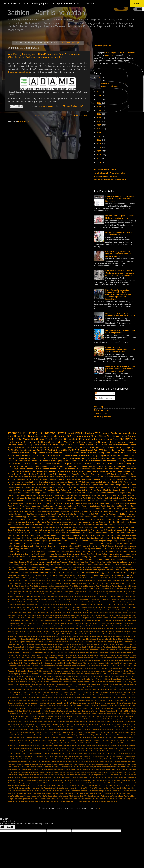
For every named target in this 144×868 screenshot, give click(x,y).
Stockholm (79, 769)
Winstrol (41, 796)
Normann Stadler (110, 433)
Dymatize (128, 538)
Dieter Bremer (72, 631)
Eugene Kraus (13, 642)
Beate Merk (18, 597)
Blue (88, 599)
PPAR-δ (122, 737)
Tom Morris (101, 780)
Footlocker (94, 644)
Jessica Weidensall (74, 679)
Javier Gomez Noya (83, 442)
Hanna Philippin (56, 466)
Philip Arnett (65, 743)
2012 (99, 129)
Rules (121, 464)
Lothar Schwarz (13, 708)
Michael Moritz (111, 724)
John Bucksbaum (102, 682)
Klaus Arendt (34, 554)
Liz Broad (79, 706)
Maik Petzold (58, 453)
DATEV (93, 535)
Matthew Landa (19, 719)
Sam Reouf (105, 756)
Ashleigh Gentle (127, 591)
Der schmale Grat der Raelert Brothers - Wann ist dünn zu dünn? (120, 315)
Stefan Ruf (108, 767)
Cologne (85, 618)
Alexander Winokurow (36, 583)
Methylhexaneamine (118, 722)
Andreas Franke (13, 589)
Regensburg (131, 461)
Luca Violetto (24, 708)
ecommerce (41, 801)
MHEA (66, 517)
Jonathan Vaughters (61, 684)
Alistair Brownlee (29, 436)
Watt (122, 791)
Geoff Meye (90, 652)
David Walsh (42, 538)
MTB (71, 517)
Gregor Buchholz (45, 453)
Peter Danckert (131, 740)
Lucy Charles (89, 464)
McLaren (93, 559)
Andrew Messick (128, 433)
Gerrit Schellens (34, 543)
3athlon (83, 453)
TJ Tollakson (113, 772)
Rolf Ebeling (51, 754)
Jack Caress (57, 674)
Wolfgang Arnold (106, 796)
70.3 (24, 464)
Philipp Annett (75, 743)
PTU (127, 737)
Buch (58, 605)
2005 (99, 155)
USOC (37, 785)
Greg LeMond (102, 490)
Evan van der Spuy (61, 642)
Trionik (134, 783)
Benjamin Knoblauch (65, 597)
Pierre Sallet (116, 743)
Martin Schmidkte (31, 716)
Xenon (54, 799)
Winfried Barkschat (18, 796)
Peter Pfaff (119, 439)
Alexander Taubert (21, 583)
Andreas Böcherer (50, 469)
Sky (71, 764)
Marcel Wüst (90, 711)
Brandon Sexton (63, 602)
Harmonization (88, 660)
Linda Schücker (13, 706)
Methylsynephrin (130, 722)
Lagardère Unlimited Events (109, 700)
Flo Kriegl (54, 644)
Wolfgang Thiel (55, 525)
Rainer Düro (113, 464)
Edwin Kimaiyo (59, 636)
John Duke (112, 682)
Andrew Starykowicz (23, 488)
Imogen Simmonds (43, 493)
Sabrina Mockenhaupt (75, 756)
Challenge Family (112, 488)
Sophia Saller (91, 764)
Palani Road (76, 461)
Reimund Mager (18, 751)
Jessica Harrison (121, 549)
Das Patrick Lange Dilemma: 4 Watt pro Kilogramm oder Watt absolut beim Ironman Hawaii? (120, 369)
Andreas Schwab (60, 589)
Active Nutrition (78, 581)
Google (114, 655)
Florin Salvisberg (75, 644)
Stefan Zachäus (118, 767)
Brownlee (18, 605)
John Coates (75, 514)
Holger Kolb (21, 666)
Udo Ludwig (51, 785)
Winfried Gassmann (31, 796)
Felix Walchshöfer (26, 439)
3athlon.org (110, 55)
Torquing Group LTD (31, 783)
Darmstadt (118, 623)
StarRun (43, 767)
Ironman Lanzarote (94, 671)
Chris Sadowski (33, 615)
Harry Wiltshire (130, 511)
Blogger (101, 808)
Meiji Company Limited (116, 719)
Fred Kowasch (23, 650)
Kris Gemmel (92, 554)
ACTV (121, 578)
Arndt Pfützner (87, 591)
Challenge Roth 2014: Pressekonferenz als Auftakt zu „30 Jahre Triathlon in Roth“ (120, 350)
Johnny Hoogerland (21, 684)
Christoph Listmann (114, 615)
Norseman (64, 562)
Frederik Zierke (47, 650)
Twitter (11, 525)
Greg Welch (118, 453)
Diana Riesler (13, 511)
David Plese (116, 626)
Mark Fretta (70, 714)
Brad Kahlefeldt (51, 602)
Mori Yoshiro (25, 730)
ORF (80, 735)
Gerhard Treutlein (20, 543)
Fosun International (105, 644)
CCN (113, 605)
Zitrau (125, 799)
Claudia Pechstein (54, 618)
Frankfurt (37, 445)
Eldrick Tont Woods (78, 636)
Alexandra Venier (66, 583)
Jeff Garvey (114, 676)
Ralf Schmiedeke (100, 565)
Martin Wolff (51, 716)
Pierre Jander (102, 519)
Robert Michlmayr (118, 751)
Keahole (20, 461)
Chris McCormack (41, 442)
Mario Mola (28, 559)
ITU (41, 433)
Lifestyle (22, 557)
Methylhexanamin (104, 722)
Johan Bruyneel (63, 514)
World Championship (117, 485)
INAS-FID (116, 666)
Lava (16, 557)
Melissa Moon (43, 722)
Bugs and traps (31, 453)
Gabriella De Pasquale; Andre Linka (47, 652)
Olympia (33, 450)
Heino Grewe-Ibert (34, 663)
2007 (99, 147)
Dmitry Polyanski (42, 634)
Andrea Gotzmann (20, 527)
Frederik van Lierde (99, 474)
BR (67, 594)
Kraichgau (86, 482)
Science (31, 570)
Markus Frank (116, 714)
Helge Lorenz (94, 543)
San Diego (113, 756)
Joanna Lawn (13, 682)
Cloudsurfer (75, 509)
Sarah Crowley (84, 477)
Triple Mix (11, 785)
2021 (99, 95)
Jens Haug (38, 679)
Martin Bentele (102, 482)
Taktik (51, 573)
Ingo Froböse (38, 671)
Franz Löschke (54, 455)
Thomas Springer (98, 522)
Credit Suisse (85, 620)
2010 (99, 136)
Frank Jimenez (78, 541)
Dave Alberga (127, 623)
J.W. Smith (42, 674)
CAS (40, 464)
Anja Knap (48, 591)
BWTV (11, 466)
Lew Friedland (39, 495)
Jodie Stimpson (129, 458)
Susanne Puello (111, 769)
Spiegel (111, 764)
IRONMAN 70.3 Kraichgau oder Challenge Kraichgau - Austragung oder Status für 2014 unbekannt (120, 273)
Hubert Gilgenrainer (81, 546)
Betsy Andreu (91, 530)
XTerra (27, 442)
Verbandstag (73, 788)
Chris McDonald (22, 615)
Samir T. (112, 567)
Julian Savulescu (57, 687)
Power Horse (132, 743)
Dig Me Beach (100, 445)
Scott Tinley (39, 570)
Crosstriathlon (106, 509)
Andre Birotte (85, 586)
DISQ (10, 623)
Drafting (11, 450)
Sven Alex (17, 772)
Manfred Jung (62, 711)
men (80, 801)
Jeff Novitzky (85, 549)
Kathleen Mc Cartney (76, 692)
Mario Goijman (18, 714)
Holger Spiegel (14, 546)
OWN (84, 735)
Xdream (117, 477)
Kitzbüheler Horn (22, 554)
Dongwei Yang (53, 634)
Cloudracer (65, 509)
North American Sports (26, 735)
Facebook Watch (82, 511)
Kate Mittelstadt (53, 692)
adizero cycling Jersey (15, 801)
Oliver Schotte (131, 735)
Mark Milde (78, 714)
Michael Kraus (104, 495)
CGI (31, 533)
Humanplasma (57, 666)
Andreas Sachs (48, 589)
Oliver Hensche (111, 735)
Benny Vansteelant (78, 597)
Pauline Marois (81, 740)
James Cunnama (57, 493)
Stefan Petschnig (45, 501)
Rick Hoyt (75, 751)
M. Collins (84, 708)
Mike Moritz (45, 727)
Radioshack (87, 745)
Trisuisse (110, 573)
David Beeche (86, 626)
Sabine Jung (63, 756)
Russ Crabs (120, 754)
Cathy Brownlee (61, 610)
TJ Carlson (105, 772)
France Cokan (124, 644)
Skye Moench (77, 764)
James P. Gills (23, 676)
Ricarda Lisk (20, 522)
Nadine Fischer (91, 730)
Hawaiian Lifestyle (48, 436)
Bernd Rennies (63, 530)
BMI (21, 474)
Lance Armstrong (81, 436)
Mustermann (62, 730)
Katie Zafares (131, 692)
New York (24, 519)
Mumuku (47, 461)
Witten (36, 525)
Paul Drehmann (60, 740)
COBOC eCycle (121, 605)
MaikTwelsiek (28, 711)
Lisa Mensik (51, 706)
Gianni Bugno (22, 655)
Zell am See (110, 799)
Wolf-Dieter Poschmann (92, 796)
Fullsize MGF (128, 650)
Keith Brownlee (30, 695)
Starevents (50, 767)
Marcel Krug (50, 495)
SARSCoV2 (77, 567)
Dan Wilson (52, 623)
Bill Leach (74, 599)
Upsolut (95, 485)
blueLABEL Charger (30, 801)
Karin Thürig (95, 514)
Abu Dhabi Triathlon (128, 477)
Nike (42, 519)
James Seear (33, 676)
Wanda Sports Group (90, 575)
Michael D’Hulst (65, 724)
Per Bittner (132, 562)
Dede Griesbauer (54, 538)
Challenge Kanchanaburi (41, 613)
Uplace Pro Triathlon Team (25, 575)
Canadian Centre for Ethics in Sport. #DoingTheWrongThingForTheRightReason (84, 607)
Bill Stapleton (109, 530)
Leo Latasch (83, 703)
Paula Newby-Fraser (91, 461)
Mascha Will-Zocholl (74, 716)
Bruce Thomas (50, 605)
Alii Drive (52, 458)
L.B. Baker (64, 700)
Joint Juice (32, 684)
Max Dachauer (107, 517)
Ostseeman (101, 737)
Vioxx (113, 788)
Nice (53, 562)
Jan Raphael (66, 464)
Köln (20, 477)
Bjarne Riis (82, 599)
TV (96, 442)
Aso (135, 591)
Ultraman (110, 785)
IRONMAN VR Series (23, 668)
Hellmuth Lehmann (47, 663)
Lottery (60, 557)
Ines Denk (24, 671)
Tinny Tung (75, 780)
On (26, 498)
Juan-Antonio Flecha (28, 687)
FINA (85, 642)
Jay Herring (97, 676)
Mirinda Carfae (81, 727)
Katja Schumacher (122, 551)
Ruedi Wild (101, 754)
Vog (45, 458)
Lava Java (67, 447)
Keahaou (12, 461)
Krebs (109, 698)
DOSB (92, 447)
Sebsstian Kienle (50, 761)
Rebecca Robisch (86, 450)
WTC (77, 433)
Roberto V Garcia (130, 751)
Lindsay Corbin (24, 706)
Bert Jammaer (16, 599)
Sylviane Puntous (82, 772)
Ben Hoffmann (95, 506)
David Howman (38, 490)
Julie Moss (76, 687)
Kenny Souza (47, 695)
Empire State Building (28, 639)
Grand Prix (12, 658)
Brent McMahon (118, 506)
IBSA (106, 666)
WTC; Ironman (66, 791)
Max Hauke (84, 559)
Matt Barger (106, 716)
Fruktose (85, 650)
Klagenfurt (124, 493)
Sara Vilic (121, 756)
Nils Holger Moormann (107, 732)
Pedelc (89, 740)
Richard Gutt (131, 565)
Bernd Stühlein (75, 530)
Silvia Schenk (49, 764)
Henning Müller (82, 663)
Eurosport (39, 642)
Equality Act (52, 541)
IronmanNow (113, 546)
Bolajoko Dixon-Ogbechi (119, 599)
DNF (26, 466)
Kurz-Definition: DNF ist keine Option (109, 173)
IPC (121, 666)
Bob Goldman (95, 599)
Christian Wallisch (66, 615)
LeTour (29, 517)
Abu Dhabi (48, 581)
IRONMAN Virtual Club (49, 668)
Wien (112, 575)
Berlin (19, 479)
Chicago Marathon (110, 613)
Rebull (106, 748)
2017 (99, 110)
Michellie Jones (28, 471)
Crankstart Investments (80, 535)
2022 (99, 92)
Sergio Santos (80, 761)
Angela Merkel (31, 506)
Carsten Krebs (18, 610)
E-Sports (133, 634)
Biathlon (100, 530)
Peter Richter (92, 519)
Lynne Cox (76, 708)
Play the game (114, 519)
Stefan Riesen (99, 767)
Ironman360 (121, 671)
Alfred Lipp (91, 583)
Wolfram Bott (67, 525)
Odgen (93, 735)
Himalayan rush (126, 663)
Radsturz (95, 745)
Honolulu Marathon (40, 546)
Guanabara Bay (69, 658)
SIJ (38, 756)
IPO (109, 474)
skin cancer (20, 578)
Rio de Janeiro (32, 567)
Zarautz (103, 799)
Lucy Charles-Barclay (79, 557)
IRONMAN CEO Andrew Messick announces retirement (112, 85)
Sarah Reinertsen (14, 759)
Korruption (93, 698)
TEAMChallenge (72, 445)
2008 (99, 144)
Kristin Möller (122, 514)
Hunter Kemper (95, 546)
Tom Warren (109, 780)
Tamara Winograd (18, 775)
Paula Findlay (58, 477)
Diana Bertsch (81, 538)
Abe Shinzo (40, 581)
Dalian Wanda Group (96, 453)
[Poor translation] (10, 827)
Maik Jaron (19, 711)
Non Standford (13, 735)
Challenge (28, 445)
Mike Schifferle (62, 727)
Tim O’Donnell (100, 501)
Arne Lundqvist (106, 591)
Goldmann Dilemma (100, 655)
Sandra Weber (63, 522)
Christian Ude (54, 615)
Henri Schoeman (107, 543)
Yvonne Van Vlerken (107, 471)
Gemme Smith (74, 652)
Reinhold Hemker (90, 498)
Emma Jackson (109, 479)
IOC (63, 455)
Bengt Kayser (52, 597)
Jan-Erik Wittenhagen (55, 676)
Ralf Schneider (45, 748)
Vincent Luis (21, 503)
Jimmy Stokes (105, 679)
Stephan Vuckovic (34, 469)
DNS (67, 458)
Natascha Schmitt (14, 732)
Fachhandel (91, 642)
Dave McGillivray (48, 626)
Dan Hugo (120, 509)
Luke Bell (68, 708)
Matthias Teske (63, 719)
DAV (122, 620)
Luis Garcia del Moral (44, 708)
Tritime (117, 573)
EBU (134, 538)
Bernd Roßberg (102, 597)
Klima (113, 455)
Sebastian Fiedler (14, 761)
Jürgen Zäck (125, 474)
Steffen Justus (15, 442)
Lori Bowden (42, 557)
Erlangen (121, 639)
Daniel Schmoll (130, 509)
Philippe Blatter (64, 471)
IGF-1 (110, 666)
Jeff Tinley (129, 676)
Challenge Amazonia (129, 610)
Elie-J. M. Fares (91, 636)
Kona (69, 554)
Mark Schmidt (61, 495)
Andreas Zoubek (94, 589)
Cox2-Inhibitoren (42, 620)
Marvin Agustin (61, 716)
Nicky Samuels (34, 519)
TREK (42, 573)
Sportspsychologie (127, 764)
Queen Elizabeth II (47, 745)
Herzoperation (26, 482)
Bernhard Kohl (78, 488)
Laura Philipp (21, 517)
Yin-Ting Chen (83, 799)
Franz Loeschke (108, 647)
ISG (106, 546)
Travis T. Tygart (100, 573)
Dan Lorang (34, 466)
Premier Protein (65, 565)
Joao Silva (132, 549)
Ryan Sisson (129, 754)
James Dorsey (13, 676)
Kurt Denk (56, 450)
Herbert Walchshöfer (122, 543)
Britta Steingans (125, 602)
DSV (26, 623)
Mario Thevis (38, 559)
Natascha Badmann (112, 450)
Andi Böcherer (75, 586)
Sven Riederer (34, 573)
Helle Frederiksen (24, 493)
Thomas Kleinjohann (45, 777)
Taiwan (121, 772)
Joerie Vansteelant (65, 682)
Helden (18, 482)
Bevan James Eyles (40, 599)
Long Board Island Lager (109, 706)
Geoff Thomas (99, 652)
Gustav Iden (94, 658)
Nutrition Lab (53, 735)
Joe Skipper (41, 682)
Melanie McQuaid (103, 559)
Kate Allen (94, 493)
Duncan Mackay (108, 634)
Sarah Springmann (20, 570)
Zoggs (129, 799)
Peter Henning (13, 743)
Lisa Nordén (78, 464)
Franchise (16, 647)
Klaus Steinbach (21, 698)
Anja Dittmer (105, 455)
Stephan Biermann (130, 767)
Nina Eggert (127, 732)
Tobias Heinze (92, 471)
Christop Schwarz (100, 615)
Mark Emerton (61, 714)
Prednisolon (12, 745)
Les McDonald (14, 495)
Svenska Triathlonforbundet (30, 772)
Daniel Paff (96, 623)
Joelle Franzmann (52, 682)
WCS (97, 433)
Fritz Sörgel (108, 541)
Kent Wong (65, 695)
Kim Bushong (94, 695)
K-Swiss (79, 551)
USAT (16, 525)
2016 (99, 114)
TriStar (89, 485)
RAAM (56, 745)
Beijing (32, 530)
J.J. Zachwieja (33, 674)
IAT (103, 546)
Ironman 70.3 (65, 436)
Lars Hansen (20, 703)
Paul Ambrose (49, 740)
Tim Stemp (46, 780)
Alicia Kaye (126, 583)
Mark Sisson (87, 714)
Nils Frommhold (126, 482)
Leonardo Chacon (94, 703)
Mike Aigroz (36, 727)
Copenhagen (12, 620)
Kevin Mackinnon (105, 493)
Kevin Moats (74, 695)
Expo (81, 642)
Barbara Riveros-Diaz (118, 594)
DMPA (14, 623)
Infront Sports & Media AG (45, 514)
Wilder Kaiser (69, 793)
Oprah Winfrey (43, 477)
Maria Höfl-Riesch (125, 711)
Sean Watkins (131, 759)
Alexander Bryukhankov (106, 503)
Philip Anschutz (55, 743)
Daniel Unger (76, 458)
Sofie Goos (72, 570)
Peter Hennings (14, 565)
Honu (37, 666)
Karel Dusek (117, 690)
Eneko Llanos (50, 490)
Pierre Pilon (106, 743)
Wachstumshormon (78, 791)
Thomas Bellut (13, 777)
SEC (34, 756)
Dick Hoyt (47, 631)
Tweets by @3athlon (102, 46)
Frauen (15, 650)
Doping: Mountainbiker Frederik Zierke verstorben (119, 234)
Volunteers (37, 791)
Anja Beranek (37, 488)
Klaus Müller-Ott (55, 447)
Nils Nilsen (119, 732)
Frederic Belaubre (35, 650)
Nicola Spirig (56, 461)
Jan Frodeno (87, 433)
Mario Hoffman (40, 714)
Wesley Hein (41, 793)
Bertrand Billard (27, 599)
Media (105, 719)
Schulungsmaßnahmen (19, 72)
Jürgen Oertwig (40, 690)
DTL (44, 464)
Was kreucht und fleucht (112, 791)
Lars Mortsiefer (103, 554)
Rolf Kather (12, 501)
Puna (38, 745)
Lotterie (39, 517)
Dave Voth (57, 626)
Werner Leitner (31, 793)
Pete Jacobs (126, 450)
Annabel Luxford (43, 506)
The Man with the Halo (114, 775)
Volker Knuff (20, 791)
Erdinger (60, 541)
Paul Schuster (70, 740)
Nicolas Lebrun (48, 732)
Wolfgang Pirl (44, 525)
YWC (67, 799)
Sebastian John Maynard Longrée (32, 761)
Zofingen (133, 575)
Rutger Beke (41, 522)
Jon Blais (39, 684)
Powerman (55, 565)
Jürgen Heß (22, 690)
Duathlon (95, 479)
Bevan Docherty (30, 474)
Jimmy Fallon (95, 679)
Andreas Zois (83, 589)
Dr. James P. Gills (26, 511)
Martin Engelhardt (81, 439)
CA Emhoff (108, 605)
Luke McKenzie (57, 517)
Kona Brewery (84, 698)
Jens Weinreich (70, 493)
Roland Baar (42, 754)
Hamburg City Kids (44, 660)
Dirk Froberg (128, 631)
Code (80, 618)
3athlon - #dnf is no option (46, 13)
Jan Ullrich (109, 469)
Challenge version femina (70, 613)
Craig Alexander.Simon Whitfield (59, 620)
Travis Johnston (80, 783)
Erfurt (58, 490)
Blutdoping (118, 530)
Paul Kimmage (68, 519)
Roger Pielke (32, 754)
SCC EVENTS (27, 756)
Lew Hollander (106, 703)
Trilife (129, 783)
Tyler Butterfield (126, 573)
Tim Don (109, 522)
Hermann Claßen (104, 663)
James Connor (131, 674)
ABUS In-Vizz (114, 578)
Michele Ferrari (14, 519)
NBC (46, 471)
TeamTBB (32, 775)
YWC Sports (73, 799)
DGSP (134, 620)
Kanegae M (102, 690)
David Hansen (96, 626)
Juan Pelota (60, 551)
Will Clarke (89, 793)
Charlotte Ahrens (108, 533)
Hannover (66, 660)
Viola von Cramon (105, 788)
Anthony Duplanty (58, 591)
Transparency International (60, 783)
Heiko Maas (23, 663)
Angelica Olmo (27, 591)
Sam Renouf (51, 522)
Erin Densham (65, 511)
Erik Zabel (68, 541)
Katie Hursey (121, 692)
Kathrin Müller (89, 692)
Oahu (88, 735)
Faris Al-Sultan (63, 439)
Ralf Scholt (54, 748)
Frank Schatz (67, 647)
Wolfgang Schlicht (26, 799)
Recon (115, 748)
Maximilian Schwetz (90, 495)
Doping (74, 106)
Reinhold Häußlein (104, 498)
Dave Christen (19, 626)
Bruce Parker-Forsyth (38, 605)
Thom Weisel (59, 573)
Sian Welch (32, 764)
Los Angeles (122, 706)
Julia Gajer (115, 474)
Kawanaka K (12, 695)
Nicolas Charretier (36, 732)
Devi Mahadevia (68, 538)
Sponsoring (75, 485)
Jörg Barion (131, 469)
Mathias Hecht (86, 716)
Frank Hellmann (36, 647)
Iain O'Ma (82, 668)
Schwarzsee (50, 759)
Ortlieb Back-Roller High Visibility (85, 737)
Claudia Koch (31, 618)
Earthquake (12, 541)
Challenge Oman (55, 613)
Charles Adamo (81, 533)
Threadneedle (131, 777)
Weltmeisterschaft (130, 791)
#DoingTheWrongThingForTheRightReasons (40, 578)
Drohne (87, 634)
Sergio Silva (90, 761)
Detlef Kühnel (86, 479)
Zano (98, 799)
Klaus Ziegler (54, 698)
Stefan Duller (58, 767)
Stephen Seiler (27, 769)
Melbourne (12, 722)
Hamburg (102, 458)
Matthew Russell (41, 719)
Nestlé (48, 562)
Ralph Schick (112, 565)
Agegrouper (74, 503)
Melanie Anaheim (130, 719)
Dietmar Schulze (84, 631)
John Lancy (128, 682)
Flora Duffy (81, 490)
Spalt (98, 764)
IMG (33, 493)
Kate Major (96, 551)
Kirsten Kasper (105, 695)
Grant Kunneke (30, 658)
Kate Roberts (63, 692)
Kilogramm (86, 695)
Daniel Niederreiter (86, 623)
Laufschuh (12, 517)
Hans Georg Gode (77, 660)
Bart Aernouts (57, 488)
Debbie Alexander (29, 628)
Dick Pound (55, 631)
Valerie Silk (40, 575)
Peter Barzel (114, 740)
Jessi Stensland (61, 679)
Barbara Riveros (23, 530)
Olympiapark (34, 737)
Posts (99, 393)
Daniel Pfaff (125, 535)
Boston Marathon (25, 602)
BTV (127, 439)
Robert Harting (106, 751)
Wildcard (110, 477)
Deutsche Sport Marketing (119, 628)
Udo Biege (43, 785)
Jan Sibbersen (41, 549)
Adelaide (99, 581)
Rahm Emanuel (116, 745)
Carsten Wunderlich (30, 610)
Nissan (134, 732)
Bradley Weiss (18, 533)
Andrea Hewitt (13, 474)
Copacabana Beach (129, 618)
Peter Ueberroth (24, 743)
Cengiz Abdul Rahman (76, 610)
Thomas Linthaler (58, 777)
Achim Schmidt (67, 581)
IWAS (77, 668)
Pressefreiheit (21, 485)
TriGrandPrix (107, 783)
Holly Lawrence (26, 546)
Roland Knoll (30, 522)
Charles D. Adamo (94, 533)
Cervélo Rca (117, 610)
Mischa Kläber (91, 727)
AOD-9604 (32, 581)
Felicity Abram (128, 642)
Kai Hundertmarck (67, 690)
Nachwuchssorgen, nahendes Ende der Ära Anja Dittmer (120, 332)
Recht (111, 748)
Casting (53, 610)
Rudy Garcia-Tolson (90, 754)
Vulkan (54, 791)
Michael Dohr (54, 724)
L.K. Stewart (72, 700)
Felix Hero (17, 644)
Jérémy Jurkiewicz (97, 687)
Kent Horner (57, 695)
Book (16, 602)
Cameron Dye (35, 607)
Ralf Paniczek (35, 748)
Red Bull (128, 748)
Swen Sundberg (45, 772)
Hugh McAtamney (46, 666)
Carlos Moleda (130, 506)
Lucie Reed (47, 517)
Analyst (51, 586)
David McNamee (74, 479)
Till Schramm (12, 780)
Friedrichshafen (76, 650)
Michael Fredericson (87, 724)
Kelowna (39, 695)
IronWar (72, 671)
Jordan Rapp (73, 684)
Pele (134, 455)
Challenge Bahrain (14, 613)
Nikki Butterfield (68, 732)
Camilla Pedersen (48, 533)
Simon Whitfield (78, 471)
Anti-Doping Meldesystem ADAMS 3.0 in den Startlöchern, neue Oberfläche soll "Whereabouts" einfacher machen (44, 56)
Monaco (105, 727)
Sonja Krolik (81, 570)
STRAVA (90, 567)
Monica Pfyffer (114, 727)
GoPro (47, 543)
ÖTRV (58, 503)
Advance (89, 525)
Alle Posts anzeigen (71, 43)
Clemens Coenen (49, 535)
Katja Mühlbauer (107, 551)
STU (52, 756)
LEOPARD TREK (93, 700)
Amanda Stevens (36, 586)
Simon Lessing (32, 501)
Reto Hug (122, 565)
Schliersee (41, 759)
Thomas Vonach (106, 777)
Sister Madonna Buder (61, 764)
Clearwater (49, 509)
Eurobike (109, 453)
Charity (72, 533)
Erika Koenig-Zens (103, 639)
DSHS (15, 490)
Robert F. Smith (96, 751)
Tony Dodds (132, 780)
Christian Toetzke (15, 509)
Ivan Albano (130, 671)
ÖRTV (115, 801)
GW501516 (30, 652)
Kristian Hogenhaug (24, 700)
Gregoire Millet (58, 658)
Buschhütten (37, 479)
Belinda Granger (41, 530)
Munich (48, 730)
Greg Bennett (48, 658)
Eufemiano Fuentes (69, 490)
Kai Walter (46, 445)
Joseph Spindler (102, 684)
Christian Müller (44, 615)
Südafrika (91, 772)
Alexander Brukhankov (88, 503)
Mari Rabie (19, 559)
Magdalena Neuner (95, 557)
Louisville (67, 557)
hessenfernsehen (124, 471)
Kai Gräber (87, 551)
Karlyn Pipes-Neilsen (30, 692)
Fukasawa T (113, 650)
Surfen (83, 485)
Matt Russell (115, 716)
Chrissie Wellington (117, 436)
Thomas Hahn (33, 777)
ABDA (106, 578)
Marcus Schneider (112, 711)
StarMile (37, 767)
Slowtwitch (63, 570)
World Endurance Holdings (42, 799)
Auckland (85, 506)
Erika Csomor (92, 639)
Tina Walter (67, 780)
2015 (99, 118)
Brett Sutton (32, 464)
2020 (99, 99)
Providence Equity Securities (26, 745)
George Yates (121, 652)
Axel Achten (23, 594)
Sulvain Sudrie (88, 769)
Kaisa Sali (88, 690)
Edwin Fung (49, 636)
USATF (28, 785)
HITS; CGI (12, 660)
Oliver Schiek (121, 735)
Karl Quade (18, 692)
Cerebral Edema (106, 610)
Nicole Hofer (58, 732)
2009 (99, 140)
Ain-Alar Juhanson (100, 525)
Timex (67, 573)
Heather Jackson (15, 514)
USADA (21, 453)
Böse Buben (89, 488)
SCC (20, 756)
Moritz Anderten (35, 730)
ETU (45, 455)
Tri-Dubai (99, 783)
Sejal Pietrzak (70, 761)
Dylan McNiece (119, 634)
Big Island (60, 458)
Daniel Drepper (114, 535)
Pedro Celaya (96, 740)
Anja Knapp (131, 447)
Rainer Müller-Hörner (129, 745)
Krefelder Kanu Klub (124, 698)
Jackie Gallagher (90, 674)
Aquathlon (95, 527)
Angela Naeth (17, 591)
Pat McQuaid (57, 519)
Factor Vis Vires (101, 642)
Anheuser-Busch (71, 527)
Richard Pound (130, 498)
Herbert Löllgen (92, 663)
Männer (69, 730)
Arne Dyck (96, 591)
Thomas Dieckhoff (80, 447)
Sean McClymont (120, 759)
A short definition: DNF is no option (108, 176)
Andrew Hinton (106, 589)
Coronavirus (95, 509)
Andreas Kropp (25, 589)
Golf (109, 655)
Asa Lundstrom (116, 591)
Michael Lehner (119, 517)
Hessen (133, 543)
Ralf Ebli (68, 477)
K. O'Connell (50, 690)
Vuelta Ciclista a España (68, 575)
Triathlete (115, 783)
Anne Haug (14, 436)
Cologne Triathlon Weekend (98, 618)
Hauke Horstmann (125, 660)
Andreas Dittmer (106, 586)
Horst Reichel (53, 546)
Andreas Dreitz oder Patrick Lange (124, 586)
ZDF (128, 485)
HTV (58, 464)
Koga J (67, 698)
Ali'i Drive (109, 583)
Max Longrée (74, 719)
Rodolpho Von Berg (21, 754)
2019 (99, 103)
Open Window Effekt (66, 737)
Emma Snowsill (53, 511)
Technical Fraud (42, 775)
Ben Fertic (19, 466)
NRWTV (99, 464)
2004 (99, 158)
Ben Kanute (52, 530)
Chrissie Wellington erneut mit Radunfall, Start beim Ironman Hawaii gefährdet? (118, 254)
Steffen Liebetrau (58, 501)
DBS (114, 509)
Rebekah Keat (99, 748)
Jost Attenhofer (124, 684)
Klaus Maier (128, 695)
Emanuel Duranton (110, 636)
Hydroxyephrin (82, 666)
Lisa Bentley (42, 706)
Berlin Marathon (91, 597)
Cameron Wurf (61, 479)
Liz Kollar (86, 706)
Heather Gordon (13, 663)
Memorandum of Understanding (59, 722)
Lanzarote (122, 700)
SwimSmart (70, 501)
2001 (99, 162)
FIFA (73, 511)
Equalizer (58, 639)
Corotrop (33, 620)
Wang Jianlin (104, 485)
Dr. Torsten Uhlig (72, 634)
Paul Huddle (106, 562)
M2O (110, 708)
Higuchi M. (117, 663)
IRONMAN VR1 (36, 668)
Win (9, 796)
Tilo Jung (20, 780)
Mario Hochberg (29, 714)
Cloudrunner (66, 618)
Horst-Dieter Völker (66, 546)
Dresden (81, 634)
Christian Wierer (28, 509)
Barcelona (129, 594)
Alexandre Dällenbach (80, 583)
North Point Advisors (41, 735)
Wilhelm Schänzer (122, 575)
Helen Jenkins (82, 469)
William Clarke (109, 793)
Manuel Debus (72, 711)
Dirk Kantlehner (93, 538)
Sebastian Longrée (51, 570)
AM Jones (133, 578)
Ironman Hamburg (81, 671)
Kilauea (27, 461)
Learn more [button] (89, 4)
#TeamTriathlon (61, 578)
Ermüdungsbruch (130, 639)
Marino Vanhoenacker (105, 447)
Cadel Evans (20, 607)
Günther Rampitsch (129, 658)
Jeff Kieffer (122, 676)
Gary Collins (64, 652)
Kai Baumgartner (111, 53)
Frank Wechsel (97, 647)
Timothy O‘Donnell (57, 780)
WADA (68, 442)
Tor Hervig (20, 783)
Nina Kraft (48, 519)
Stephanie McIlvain (14, 769)
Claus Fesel (39, 509)
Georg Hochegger (96, 511)
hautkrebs (12, 578)
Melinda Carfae (21, 722)
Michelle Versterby (25, 727)
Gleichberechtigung (71, 655)
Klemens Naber (61, 554)
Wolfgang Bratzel (118, 796)
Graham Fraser (122, 655)
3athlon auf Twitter (102, 410)
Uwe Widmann (17, 788)
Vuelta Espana (46, 791)
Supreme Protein (99, 769)
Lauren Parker (38, 703)
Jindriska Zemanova (117, 679)
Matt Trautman (125, 716)
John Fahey (25, 551)
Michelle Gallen (13, 727)
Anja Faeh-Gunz (38, 591)
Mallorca (118, 557)
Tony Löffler (12, 783)
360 (83, 578)
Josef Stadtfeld (92, 684)
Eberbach (11, 636)
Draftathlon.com (100, 413)
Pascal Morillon (22, 740)
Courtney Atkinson (64, 535)
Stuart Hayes (120, 570)
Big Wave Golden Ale (55, 599)
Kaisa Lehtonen (79, 690)
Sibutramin (40, 764)
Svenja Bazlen (24, 458)
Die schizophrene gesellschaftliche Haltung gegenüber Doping (120, 217)
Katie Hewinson (111, 692)
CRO (14, 607)
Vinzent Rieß (94, 788)
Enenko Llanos (41, 639)
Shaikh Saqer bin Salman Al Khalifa (107, 761)
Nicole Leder (20, 498)
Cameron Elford (45, 607)
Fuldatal (120, 650)
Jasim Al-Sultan (77, 676)
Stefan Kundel (80, 767)
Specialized (104, 764)
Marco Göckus (100, 711)
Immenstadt (120, 668)
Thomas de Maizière (119, 777)
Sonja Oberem (19, 469)
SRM (48, 756)
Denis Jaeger (49, 628)
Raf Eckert (89, 565)
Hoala (14, 666)
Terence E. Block (53, 775)
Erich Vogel (83, 639)
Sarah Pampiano (130, 756)
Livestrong (94, 466)
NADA (80, 106)
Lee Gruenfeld (69, 703)
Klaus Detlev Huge (47, 554)
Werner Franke (21, 793)
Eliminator (100, 636)
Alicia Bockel (117, 583)
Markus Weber (126, 714)
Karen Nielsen (127, 690)
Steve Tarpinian (69, 769)
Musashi (54, 730)
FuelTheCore (104, 650)
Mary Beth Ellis (114, 482)
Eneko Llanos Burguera (38, 541)
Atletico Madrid (13, 594)
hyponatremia (70, 801)
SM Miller (43, 756)
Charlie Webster (98, 613)
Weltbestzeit (28, 525)
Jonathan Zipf (70, 466)
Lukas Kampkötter (58, 708)
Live (34, 517)
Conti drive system (115, 618)
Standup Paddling (93, 570)
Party (51, 477)
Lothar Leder (52, 557)
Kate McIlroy (42, 692)
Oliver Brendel (101, 735)
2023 (99, 77)
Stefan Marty (90, 767)
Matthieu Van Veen (74, 495)
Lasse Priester (125, 554)
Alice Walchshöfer (122, 503)
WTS (101, 450)
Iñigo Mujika (18, 674)
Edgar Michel (41, 511)
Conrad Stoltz (85, 509)
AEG (63, 503)
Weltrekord (12, 793)
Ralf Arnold (26, 748)
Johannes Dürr (14, 551)
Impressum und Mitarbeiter (105, 170)
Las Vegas (132, 514)
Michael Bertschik (43, 724)
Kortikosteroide (102, 698)
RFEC (61, 745)
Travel (72, 783)
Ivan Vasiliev (37, 482)
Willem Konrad (98, 793)
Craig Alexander (115, 445)
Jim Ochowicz (85, 679)
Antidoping (47, 488)
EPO (101, 479)
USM (33, 785)
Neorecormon (25, 732)
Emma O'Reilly (23, 541)
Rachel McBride (78, 565)
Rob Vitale (87, 751)
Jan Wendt (51, 549)
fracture (62, 801)
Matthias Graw (52, 719)
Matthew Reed (30, 719)
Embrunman (121, 636)
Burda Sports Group (75, 605)
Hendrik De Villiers (70, 663)
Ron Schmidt (56, 567)
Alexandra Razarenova (51, 583)
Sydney (78, 501)
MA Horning (116, 708)
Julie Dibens (85, 514)
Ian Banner (90, 668)
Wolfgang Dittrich (130, 796)
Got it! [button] (137, 4)
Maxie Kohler (84, 719)
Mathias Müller (97, 716)
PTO (105, 464)
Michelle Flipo (131, 724)
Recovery (121, 748)
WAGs (59, 791)
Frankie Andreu (90, 541)
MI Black (124, 708)
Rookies (80, 754)
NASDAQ (76, 730)
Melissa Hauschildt (29, 477)
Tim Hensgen (38, 780)
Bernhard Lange (124, 597)
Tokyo (127, 522)
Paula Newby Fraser (119, 562)
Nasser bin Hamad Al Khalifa (126, 730)
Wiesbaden (17, 464)
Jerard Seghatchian (49, 679)
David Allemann (67, 626)
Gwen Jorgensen (90, 458)
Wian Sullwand (104, 575)
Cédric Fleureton (96, 620)
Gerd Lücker (119, 511)
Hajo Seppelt (113, 490)
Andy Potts (12, 479)
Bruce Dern (26, 605)
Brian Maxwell (114, 602)
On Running (54, 737)
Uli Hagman (60, 785)
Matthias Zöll (66, 450)
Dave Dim (28, 626)
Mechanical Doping (95, 719)
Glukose (90, 655)
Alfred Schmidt (100, 583)
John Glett (120, 682)
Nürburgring (62, 735)
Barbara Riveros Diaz (102, 594)
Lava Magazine (58, 703)
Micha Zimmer (18, 724)
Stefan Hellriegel (69, 767)
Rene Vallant (39, 751)
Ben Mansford (43, 597)
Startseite (41, 116)
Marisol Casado (129, 445)
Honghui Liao (30, 666)
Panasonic (132, 737)
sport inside (95, 801)
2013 (99, 125)
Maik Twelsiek (108, 557)
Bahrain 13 (72, 594)
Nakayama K (111, 730)
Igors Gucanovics (110, 668)
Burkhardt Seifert (88, 605)
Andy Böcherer (47, 527)
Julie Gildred (68, 687)
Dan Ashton (32, 623)
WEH (21, 525)
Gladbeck (54, 655)
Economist (29, 636)
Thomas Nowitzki (82, 777)
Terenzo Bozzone (88, 501)
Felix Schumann (26, 644)
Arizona (67, 591)
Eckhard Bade (20, 636)
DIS (60, 469)
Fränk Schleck (94, 650)
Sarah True (73, 522)
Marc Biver (82, 711)
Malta (46, 711)
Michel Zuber (121, 724)
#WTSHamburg (72, 578)
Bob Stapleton (105, 599)
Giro (42, 543)
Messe (96, 722)
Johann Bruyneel (77, 682)
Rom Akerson (60, 754)
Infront (109, 458)
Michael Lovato (116, 495)
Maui (111, 466)
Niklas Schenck (79, 732)
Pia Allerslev (97, 743)
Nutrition (127, 453)
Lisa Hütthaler (82, 466)
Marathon (125, 557)
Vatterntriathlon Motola (52, 788)
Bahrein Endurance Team (86, 594)
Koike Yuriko (74, 698)
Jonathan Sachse (48, 684)
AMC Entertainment (15, 581)
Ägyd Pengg (108, 801)
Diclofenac (63, 631)
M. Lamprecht (92, 708)
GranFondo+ (132, 655)
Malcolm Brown (38, 711)
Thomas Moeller (70, 777)
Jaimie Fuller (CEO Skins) (105, 674)
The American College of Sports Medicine (92, 775)
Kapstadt (109, 690)
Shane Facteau (126, 761)
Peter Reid (13, 458)
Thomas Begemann (129, 775)
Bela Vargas (26, 597)
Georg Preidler (118, 541)
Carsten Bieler (100, 488)
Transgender (89, 573)
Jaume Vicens (88, 676)
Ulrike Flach (102, 785)
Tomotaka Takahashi (121, 780)
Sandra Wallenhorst (123, 567)
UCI (10, 464)
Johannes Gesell (90, 682)
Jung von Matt (85, 687)
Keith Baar (21, 695)
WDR (80, 575)
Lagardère (132, 493)
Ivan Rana (122, 546)
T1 (96, 772)
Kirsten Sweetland (117, 695)
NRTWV (82, 730)
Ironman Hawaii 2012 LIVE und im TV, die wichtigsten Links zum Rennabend (120, 199)
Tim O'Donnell (119, 522)
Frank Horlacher (47, 647)
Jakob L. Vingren (120, 674)
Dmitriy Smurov (106, 538)
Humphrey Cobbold (69, 666)
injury (76, 801)
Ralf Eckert (57, 442)
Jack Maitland (66, 674)
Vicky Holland (126, 501)
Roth (96, 450)
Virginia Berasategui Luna (36, 503)
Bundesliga (64, 605)
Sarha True (33, 759)
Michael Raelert (15, 447)
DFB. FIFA (128, 620)
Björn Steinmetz (86, 445)
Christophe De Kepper (128, 615)
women (101, 801)
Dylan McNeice (118, 538)
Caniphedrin (116, 607)
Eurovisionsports (49, 642)
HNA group (20, 660)
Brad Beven (41, 602)
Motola (43, 730)
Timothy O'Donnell (113, 501)
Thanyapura (74, 775)
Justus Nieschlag (61, 482)
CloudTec (57, 509)
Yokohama (92, 799)
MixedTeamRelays (34, 562)
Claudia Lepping (42, 618)
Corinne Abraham (23, 620)
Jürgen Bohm (13, 690)
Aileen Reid (116, 581)
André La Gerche (117, 589)
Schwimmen (59, 759)
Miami (10, 724)
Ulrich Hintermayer (71, 785)
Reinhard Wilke (120, 466)
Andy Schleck (58, 527)
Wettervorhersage (52, 793)
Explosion (76, 642)
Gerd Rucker (91, 490)
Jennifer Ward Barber (26, 679)
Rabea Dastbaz (77, 745)
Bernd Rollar (67, 488)
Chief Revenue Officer (124, 613)
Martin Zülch (66, 559)
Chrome (23, 618)
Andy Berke (128, 589)
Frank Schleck (77, 647)
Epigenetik (50, 639)
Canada (54, 607)
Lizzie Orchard (95, 706)
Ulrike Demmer (93, 785)
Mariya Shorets (51, 714)
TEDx (99, 772)
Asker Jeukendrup (70, 506)
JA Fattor (49, 674)
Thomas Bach (37, 458)
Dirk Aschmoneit (96, 631)
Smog (84, 764)
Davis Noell (18, 628)
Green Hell (39, 658)
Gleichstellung (82, 655)
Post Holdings (45, 565)
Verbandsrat (64, 788)
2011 (99, 132)
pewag (84, 801)
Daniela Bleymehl (25, 490)
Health (134, 660)
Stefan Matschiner (107, 570)
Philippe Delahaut (86, 743)
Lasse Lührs (114, 554)
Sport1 (93, 477)
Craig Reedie (75, 620)
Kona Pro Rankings (108, 514)
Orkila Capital (74, 562)
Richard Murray (55, 485)
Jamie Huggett (42, 676)
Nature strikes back (102, 439)
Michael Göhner (117, 559)
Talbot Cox (127, 772)
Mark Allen (103, 466)
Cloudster (74, 618)
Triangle (133, 522)
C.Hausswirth (99, 605)
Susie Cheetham (122, 769)
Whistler (61, 793)
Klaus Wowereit (43, 698)
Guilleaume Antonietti (82, 658)
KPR (79, 482)
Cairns (27, 607)
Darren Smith (21, 538)
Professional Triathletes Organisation (57, 498)
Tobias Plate (83, 780)
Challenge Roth (125, 488)
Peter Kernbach (27, 565)
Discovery (19, 634)
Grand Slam (20, 658)
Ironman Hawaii (55, 433)
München (40, 471)
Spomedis (117, 764)
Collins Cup (57, 474)
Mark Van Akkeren (98, 714)
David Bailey (77, 626)
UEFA (23, 785)
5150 (134, 471)
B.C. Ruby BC (44, 594)
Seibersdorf (61, 761)
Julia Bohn (39, 687)
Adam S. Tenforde (90, 581)
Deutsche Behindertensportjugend (98, 628)
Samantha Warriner (101, 567)
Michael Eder (75, 724)
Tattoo (27, 775)
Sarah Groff (22, 501)
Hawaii (70, 433)
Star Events (30, 767)
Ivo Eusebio (131, 546)
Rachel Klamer (77, 498)
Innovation (47, 671)
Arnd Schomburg (106, 527)
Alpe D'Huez (19, 586)
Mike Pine (53, 727)
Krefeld (114, 698)
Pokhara (123, 743)
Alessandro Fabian (115, 525)
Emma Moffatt (122, 479)
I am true (101, 666)
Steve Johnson (58, 769)
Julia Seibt (47, 687)
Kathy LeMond (100, 692)
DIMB (98, 535)
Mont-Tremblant (124, 727)
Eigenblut (68, 636)
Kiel (80, 695)
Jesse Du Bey (108, 549)
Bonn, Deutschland (46, 106)
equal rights (49, 801)
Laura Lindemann (124, 455)
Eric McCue (65, 639)
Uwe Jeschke (101, 477)
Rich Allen (47, 751)
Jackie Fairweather (78, 674)
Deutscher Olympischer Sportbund (31, 631)
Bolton (130, 599)
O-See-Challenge (72, 735)
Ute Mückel (129, 785)
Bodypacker (127, 530)
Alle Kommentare (104, 398)
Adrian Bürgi (107, 581)
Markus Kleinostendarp (52, 559)
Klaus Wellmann (32, 698)
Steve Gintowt (48, 769)
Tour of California (45, 783)
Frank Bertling (25, 647)
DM (106, 535)
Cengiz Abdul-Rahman (92, 610)
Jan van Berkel (62, 549)
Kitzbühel (116, 493)
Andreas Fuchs (19, 506)
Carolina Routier (126, 607)
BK (51, 594)
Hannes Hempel (126, 490)
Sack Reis (87, 756)
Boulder (34, 602)
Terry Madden (64, 775)
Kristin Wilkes (36, 700)
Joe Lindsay (32, 682)
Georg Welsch (109, 511)
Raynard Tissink (88, 748)
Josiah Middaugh (83, 493)
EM (35, 511)
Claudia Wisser (98, 436)
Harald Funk (84, 543)
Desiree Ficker (69, 628)
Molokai (100, 727)
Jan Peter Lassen (28, 549)
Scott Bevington (69, 759)
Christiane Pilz (77, 615)
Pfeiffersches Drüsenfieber (40, 743)
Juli (101, 81)
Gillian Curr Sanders (35, 655)
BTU (14, 530)
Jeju (135, 676)
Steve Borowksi (37, 769)
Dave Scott (51, 464)
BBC (115, 527)
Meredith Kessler (87, 722)
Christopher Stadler (35, 535)
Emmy (130, 479)
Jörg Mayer (132, 687)
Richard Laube (56, 751)
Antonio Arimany (56, 506)
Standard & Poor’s (19, 767)
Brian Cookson (93, 602)
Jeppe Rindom (96, 549)
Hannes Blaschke (57, 660)
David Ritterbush (126, 626)
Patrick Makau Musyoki (36, 740)
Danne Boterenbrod (108, 623)
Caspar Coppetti (44, 610)
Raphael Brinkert (76, 748)
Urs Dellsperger (119, 785)
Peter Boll (122, 740)
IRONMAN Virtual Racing (66, 668)
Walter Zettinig (98, 791)
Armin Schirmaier (76, 591)
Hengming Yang (28, 514)
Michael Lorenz (100, 724)
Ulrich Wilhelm (82, 785)
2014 (99, 121)
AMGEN (25, 581)
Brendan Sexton (81, 602)
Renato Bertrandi (118, 498)
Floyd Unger (86, 644)
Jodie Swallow (48, 482)
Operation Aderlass (35, 498)
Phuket (36, 565)
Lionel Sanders (72, 455)
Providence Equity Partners (37, 485)
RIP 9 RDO (68, 745)
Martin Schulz (42, 716)
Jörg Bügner (70, 551)
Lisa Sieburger (70, 706)
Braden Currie (106, 506)
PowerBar (83, 455)
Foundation (115, 644)
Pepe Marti (105, 740)
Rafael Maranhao (104, 745)
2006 (99, 151)
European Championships (27, 642)
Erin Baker (114, 639)
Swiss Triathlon (60, 772)
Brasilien (72, 602)
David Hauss (32, 538)
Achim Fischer (57, 581)
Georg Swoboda (110, 652)
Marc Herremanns (80, 517)
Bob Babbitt (27, 479)
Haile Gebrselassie (30, 660)
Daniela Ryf (122, 442)
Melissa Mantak (32, 722)
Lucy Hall (32, 708)
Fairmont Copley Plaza (115, 642)
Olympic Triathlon (45, 439)
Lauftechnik (29, 703)
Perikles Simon (80, 519)
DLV (103, 535)
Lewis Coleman (116, 703)
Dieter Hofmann (68, 469)
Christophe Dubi (14, 618)
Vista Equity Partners (123, 788)
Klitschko (62, 698)
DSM (22, 623)
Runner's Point (110, 754)
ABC (102, 578)
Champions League (86, 613)
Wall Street (89, 791)
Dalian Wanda (37, 455)
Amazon (45, 586)
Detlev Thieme (80, 628)
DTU (23, 433)
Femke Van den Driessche (41, 644)
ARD (134, 464)
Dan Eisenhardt (42, 623)
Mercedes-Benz (75, 722)
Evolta (70, 642)
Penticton (53, 471)
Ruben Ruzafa (67, 567)
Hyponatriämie (92, 666)
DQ (18, 623)
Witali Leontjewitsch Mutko (53, 796)
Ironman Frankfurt (96, 469)
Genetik (82, 652)
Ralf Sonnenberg (64, 748)
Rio (25, 567)
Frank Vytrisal (87, 647)
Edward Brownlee (39, 636)
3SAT (86, 578)
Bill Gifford (67, 599)
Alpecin (27, 586)
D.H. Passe (116, 620)
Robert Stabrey (45, 567)
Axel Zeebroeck (33, 594)
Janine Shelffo (74, 549)
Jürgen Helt (72, 482)
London (20, 445)
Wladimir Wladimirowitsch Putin (73, 796)
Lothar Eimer (132, 706)
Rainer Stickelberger (15, 748)
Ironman (14, 433)
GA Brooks (22, 652)
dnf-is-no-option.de (128, 53)
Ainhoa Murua (125, 581)
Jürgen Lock (30, 690)
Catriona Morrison (62, 533)
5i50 (90, 578)
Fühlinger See (13, 652)
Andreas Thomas (72, 589)
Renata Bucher (29, 751)
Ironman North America (109, 671)
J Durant (25, 674)
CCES (26, 533)
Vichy (87, 788)
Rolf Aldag (66, 485)
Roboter (11, 754)
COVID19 (37, 533)
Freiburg (99, 541)
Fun (135, 650)
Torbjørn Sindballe (77, 573)
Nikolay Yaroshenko (92, 732)
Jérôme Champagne (111, 687)
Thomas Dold (23, 777)
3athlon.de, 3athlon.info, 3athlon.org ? (110, 180)
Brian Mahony (104, 602)
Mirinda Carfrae (22, 450)
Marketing (108, 714)
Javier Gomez (120, 469)
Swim (53, 772)
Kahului (58, 690)
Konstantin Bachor (79, 554)
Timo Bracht (120, 447)
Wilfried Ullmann (80, 793)
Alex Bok (126, 525)
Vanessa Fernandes (29, 788)
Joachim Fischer (130, 679)
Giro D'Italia (46, 655)
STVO (56, 756)
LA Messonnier (82, 700)
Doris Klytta (62, 634)
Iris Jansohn (64, 671)
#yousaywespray (79, 525)
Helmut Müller (58, 663)
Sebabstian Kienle (72, 453)
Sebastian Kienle (107, 442)
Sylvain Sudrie (71, 772)
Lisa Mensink (60, 706)
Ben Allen (34, 597)
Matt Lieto (75, 559)
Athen (79, 506)
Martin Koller (20, 716)
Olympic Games (44, 737)
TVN (47, 573)
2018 (99, 107)
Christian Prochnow (44, 474)
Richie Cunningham (16, 567)
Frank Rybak (58, 647)
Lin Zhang (133, 703)
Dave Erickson (36, 626)
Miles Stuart (71, 727)
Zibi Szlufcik (50, 503)
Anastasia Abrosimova (62, 586)
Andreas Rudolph (36, 589)
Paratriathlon (84, 562)
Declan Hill (40, 628)
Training (128, 464)
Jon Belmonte (35, 551)
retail (89, 801)
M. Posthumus (103, 708)
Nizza (57, 562)
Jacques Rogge (14, 549)
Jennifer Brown (13, 679)
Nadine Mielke (101, 730)
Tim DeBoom (28, 780)
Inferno (31, 671)
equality (56, 801)
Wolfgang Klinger (14, 799)
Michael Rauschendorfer (17, 562)
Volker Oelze (29, 791)
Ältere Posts (80, 116)
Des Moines (59, 628)
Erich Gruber (74, 639)
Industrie (18, 671)
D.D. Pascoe (107, 620)
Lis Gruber (34, 706)
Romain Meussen (71, 754)
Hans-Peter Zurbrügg (70, 543)
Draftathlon (44, 466)
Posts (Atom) (24, 121)
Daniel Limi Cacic (73, 623)
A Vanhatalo (96, 578)
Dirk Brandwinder (108, 631)
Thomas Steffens (94, 777)
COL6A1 (130, 605)
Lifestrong (125, 703)
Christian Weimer (20, 535)
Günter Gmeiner (117, 658)
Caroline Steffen (44, 450)
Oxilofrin (108, 737)
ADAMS (66, 106)
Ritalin (81, 751)
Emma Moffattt (131, 636)
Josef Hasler (82, 684)
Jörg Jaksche (123, 687)
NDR (43, 562)
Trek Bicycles (91, 783)
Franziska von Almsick (122, 647)
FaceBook (87, 474)
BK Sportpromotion (59, 594)
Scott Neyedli (100, 759)
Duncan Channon (96, 634)
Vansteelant (40, 788)
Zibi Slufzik (118, 799)
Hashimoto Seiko (112, 660)
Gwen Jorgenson (105, 658)
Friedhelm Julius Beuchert (62, 650)
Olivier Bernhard (14, 737)
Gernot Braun (13, 655)
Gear (133, 439)
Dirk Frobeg (119, 631)
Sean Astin (109, 759)
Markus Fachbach (94, 517)
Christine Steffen (88, 615)
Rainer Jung (124, 519)
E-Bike (127, 634)
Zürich (134, 799)
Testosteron (87, 522)
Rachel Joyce (93, 455)
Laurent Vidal (48, 703)
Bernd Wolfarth (113, 597)
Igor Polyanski (99, 668)
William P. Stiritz (131, 793)
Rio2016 (75, 477)
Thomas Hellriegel (22, 455)
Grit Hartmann (56, 543)
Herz (111, 663)
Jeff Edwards (105, 676)
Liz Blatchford (31, 557)
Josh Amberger (113, 684)
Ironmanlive (117, 458)
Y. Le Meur (61, 799)
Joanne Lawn (22, 682)
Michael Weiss (130, 517)
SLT (84, 567)
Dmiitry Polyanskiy (29, 634)
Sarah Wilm (25, 759)
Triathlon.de (123, 783)
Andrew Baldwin (34, 527)
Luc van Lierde (14, 471)
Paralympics (12, 740)
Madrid (93, 482)
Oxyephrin (115, 737)
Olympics (67, 461)
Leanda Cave (37, 461)
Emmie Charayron (14, 639)
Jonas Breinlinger (48, 551)
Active (67, 503)
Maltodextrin (53, 711)
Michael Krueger (130, 559)
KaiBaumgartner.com (103, 417)
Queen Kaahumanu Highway (113, 461)
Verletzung (81, 788)
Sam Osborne (96, 756)
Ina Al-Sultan (129, 668)
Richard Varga (66, 751)
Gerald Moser (131, 652)
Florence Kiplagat (63, 644)
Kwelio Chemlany (54, 700)
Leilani (76, 703)
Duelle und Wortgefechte (72, 474)
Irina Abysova (55, 671)
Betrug (83, 530)
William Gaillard (119, 793)
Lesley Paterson (26, 495)
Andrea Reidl (95, 586)
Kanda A (95, 690)
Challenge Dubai (27, 613)
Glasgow (60, 655)
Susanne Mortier (22, 573)
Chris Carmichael (122, 533)
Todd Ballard (92, 780)
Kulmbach (44, 700)
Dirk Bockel (27, 447)
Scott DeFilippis (81, 759)
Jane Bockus (67, 676)
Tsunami (18, 785)
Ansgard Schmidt (84, 527)
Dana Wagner (61, 623)
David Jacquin (106, 626)
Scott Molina (91, 759)
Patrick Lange (58, 445)
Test (80, 522)
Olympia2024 (24, 737)
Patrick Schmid (95, 562)
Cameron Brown (48, 479)
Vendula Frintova (51, 575)
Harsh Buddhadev (100, 660)
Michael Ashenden (30, 724)
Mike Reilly (127, 495)
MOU (130, 708)
